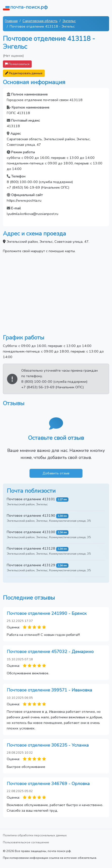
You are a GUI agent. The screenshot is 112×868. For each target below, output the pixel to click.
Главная (11, 21)
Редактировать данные (24, 73)
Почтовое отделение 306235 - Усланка (48, 745)
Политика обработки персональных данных (35, 835)
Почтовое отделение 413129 (31, 565)
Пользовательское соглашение (26, 842)
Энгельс (69, 21)
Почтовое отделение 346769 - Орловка (48, 784)
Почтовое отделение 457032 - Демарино (50, 652)
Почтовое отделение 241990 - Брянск (47, 613)
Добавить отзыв (56, 473)
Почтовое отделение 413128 (31, 548)
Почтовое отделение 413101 (31, 499)
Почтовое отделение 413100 (31, 532)
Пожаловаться (17, 64)
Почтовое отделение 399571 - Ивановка (49, 690)
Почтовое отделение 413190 (31, 515)
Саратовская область (40, 21)
